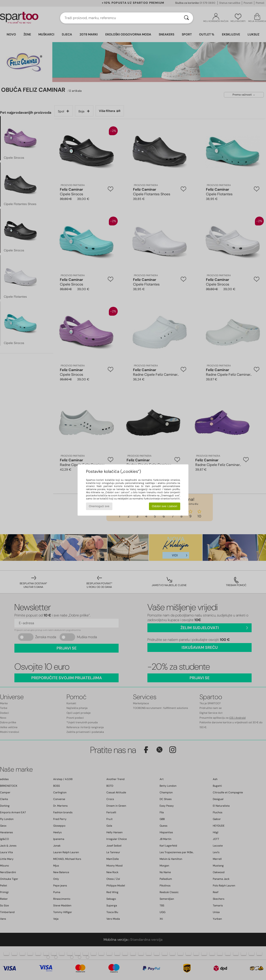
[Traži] (186, 18)
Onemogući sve (99, 506)
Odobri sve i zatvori (164, 506)
